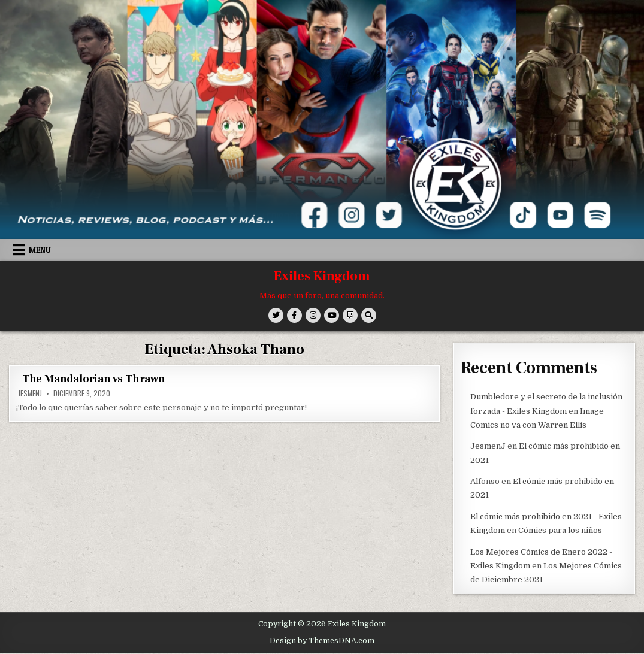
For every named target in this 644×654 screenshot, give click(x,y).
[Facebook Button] (294, 315)
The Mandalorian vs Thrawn (94, 379)
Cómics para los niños (560, 530)
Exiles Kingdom (322, 276)
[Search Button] (369, 315)
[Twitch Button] (350, 315)
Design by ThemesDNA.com (322, 641)
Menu (40, 250)
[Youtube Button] (332, 315)
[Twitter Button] (276, 315)
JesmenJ (30, 393)
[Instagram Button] (313, 315)
